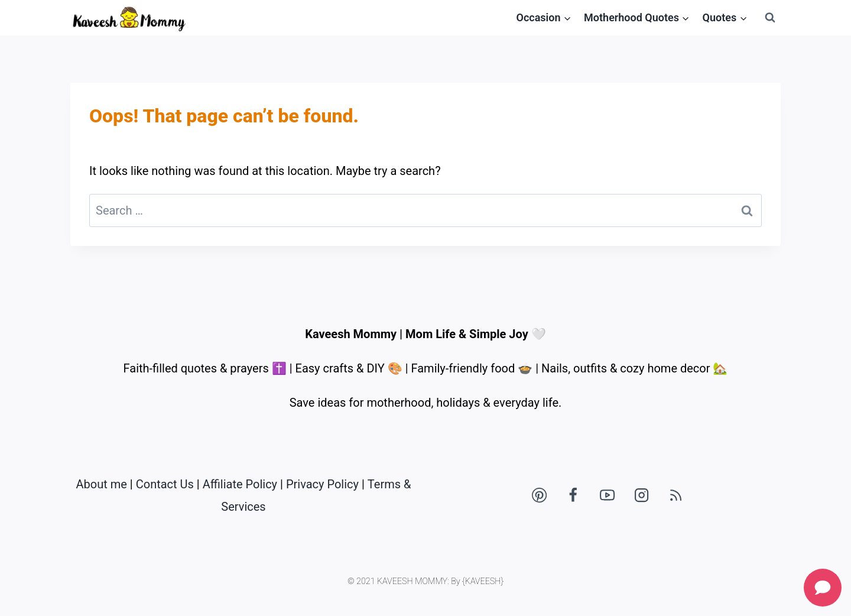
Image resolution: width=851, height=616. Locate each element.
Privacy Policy (322, 484)
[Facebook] (573, 495)
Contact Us (165, 484)
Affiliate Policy (240, 484)
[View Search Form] (770, 18)
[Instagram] (642, 495)
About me (102, 484)
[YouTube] (608, 495)
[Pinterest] (539, 495)
